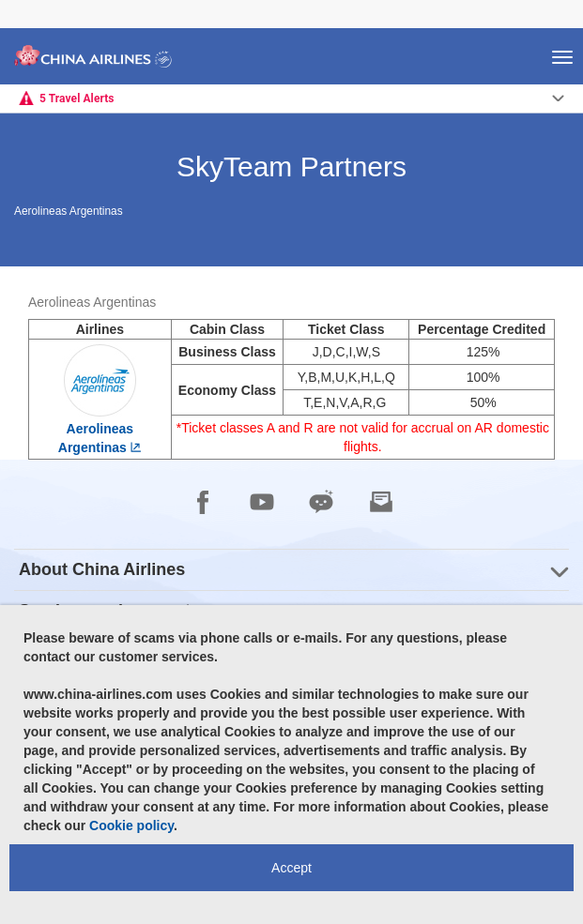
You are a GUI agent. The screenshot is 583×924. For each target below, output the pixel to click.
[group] (291, 570)
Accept (291, 868)
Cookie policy (131, 826)
